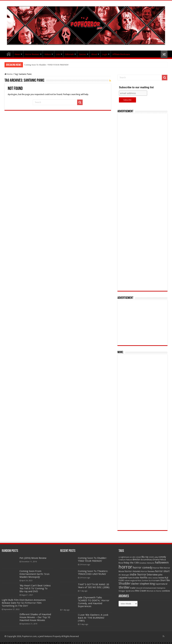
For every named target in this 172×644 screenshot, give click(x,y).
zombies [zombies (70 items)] (166, 591)
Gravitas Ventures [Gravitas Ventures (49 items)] (147, 563)
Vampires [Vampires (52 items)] (161, 588)
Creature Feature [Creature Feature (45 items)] (125, 560)
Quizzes (83, 54)
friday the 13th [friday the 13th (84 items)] (131, 563)
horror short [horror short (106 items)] (162, 571)
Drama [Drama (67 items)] (156, 560)
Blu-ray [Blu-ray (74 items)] (145, 557)
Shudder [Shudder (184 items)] (125, 584)
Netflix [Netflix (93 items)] (144, 578)
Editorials (69, 54)
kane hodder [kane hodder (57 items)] (134, 578)
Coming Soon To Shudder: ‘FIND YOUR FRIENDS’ (47, 65)
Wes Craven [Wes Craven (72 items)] (141, 591)
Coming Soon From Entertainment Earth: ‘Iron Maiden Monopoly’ (34, 574)
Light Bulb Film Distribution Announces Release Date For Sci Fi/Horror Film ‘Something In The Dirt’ (24, 603)
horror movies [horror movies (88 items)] (132, 571)
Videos (48, 54)
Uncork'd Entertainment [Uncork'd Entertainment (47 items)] (146, 588)
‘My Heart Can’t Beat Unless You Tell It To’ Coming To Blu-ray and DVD (35, 588)
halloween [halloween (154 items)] (162, 562)
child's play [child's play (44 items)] (153, 557)
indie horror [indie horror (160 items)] (138, 574)
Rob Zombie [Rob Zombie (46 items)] (143, 581)
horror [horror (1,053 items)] (125, 567)
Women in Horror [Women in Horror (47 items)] (154, 591)
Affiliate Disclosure (121, 54)
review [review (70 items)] (161, 578)
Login (105, 54)
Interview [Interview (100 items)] (152, 575)
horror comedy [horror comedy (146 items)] (143, 567)
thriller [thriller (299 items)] (124, 587)
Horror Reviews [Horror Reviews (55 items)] (148, 571)
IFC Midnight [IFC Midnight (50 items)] (124, 575)
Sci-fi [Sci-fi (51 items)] (151, 581)
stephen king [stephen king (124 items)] (147, 584)
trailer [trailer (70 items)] (133, 588)
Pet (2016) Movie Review (33, 558)
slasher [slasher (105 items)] (135, 584)
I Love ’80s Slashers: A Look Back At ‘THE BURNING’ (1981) (93, 618)
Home (8, 74)
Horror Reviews (32, 54)
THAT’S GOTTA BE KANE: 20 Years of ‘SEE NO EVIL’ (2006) (94, 586)
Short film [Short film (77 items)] (165, 580)
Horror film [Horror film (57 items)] (158, 568)
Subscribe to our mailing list (136, 87)
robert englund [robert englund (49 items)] (131, 581)
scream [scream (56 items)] (156, 581)
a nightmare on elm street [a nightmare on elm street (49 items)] (130, 557)
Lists (58, 54)
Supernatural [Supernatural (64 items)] (161, 584)
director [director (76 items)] (136, 559)
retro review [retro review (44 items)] (153, 578)
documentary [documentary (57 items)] (147, 560)
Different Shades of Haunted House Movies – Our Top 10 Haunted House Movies (35, 617)
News (17, 54)
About (94, 54)
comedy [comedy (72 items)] (162, 557)
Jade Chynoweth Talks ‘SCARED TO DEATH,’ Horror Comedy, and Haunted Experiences (94, 602)
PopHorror (9, 54)
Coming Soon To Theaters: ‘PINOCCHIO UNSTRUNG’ (93, 573)
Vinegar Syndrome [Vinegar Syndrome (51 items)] (127, 591)
